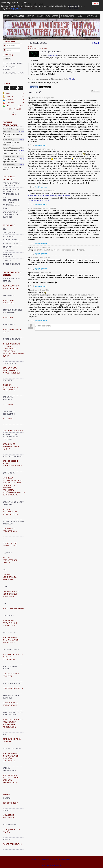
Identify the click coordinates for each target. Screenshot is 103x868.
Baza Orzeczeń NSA (12, 456)
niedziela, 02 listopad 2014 (44, 98)
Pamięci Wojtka (68, 16)
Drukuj (95, 43)
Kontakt (31, 16)
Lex (4, 604)
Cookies (7, 260)
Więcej (21, 131)
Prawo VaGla (9, 363)
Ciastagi (7, 798)
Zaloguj (7, 58)
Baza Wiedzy (9, 473)
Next (97, 30)
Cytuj (37, 145)
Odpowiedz (43, 145)
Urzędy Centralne (12, 749)
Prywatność (91, 16)
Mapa (80, 16)
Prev (6, 30)
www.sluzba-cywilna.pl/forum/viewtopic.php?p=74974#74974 (50, 196)
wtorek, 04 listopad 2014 (43, 248)
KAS (4, 570)
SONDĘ (71, 79)
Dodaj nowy (96, 91)
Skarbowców (52, 55)
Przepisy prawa (11, 240)
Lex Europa (8, 616)
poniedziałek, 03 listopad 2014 (44, 149)
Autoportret (52, 16)
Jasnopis (7, 553)
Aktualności (18, 16)
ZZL (4, 229)
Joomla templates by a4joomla (52, 865)
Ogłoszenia (9, 251)
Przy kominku (10, 825)
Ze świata (8, 247)
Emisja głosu (9, 325)
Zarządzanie (9, 233)
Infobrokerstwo (11, 264)
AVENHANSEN (9, 296)
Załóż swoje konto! (13, 63)
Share (34, 87)
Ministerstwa (10, 633)
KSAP (5, 587)
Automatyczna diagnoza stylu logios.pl (11, 437)
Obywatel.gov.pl (11, 650)
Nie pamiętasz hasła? (13, 73)
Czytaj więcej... (17, 9)
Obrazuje (8, 810)
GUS (5, 538)
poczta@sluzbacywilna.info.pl (39, 201)
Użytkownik (6, 44)
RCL (4, 734)
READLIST (7, 839)
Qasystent (8, 380)
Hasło (6, 49)
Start (7, 16)
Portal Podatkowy (12, 683)
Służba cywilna (11, 243)
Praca (40, 16)
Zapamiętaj (9, 55)
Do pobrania (9, 236)
